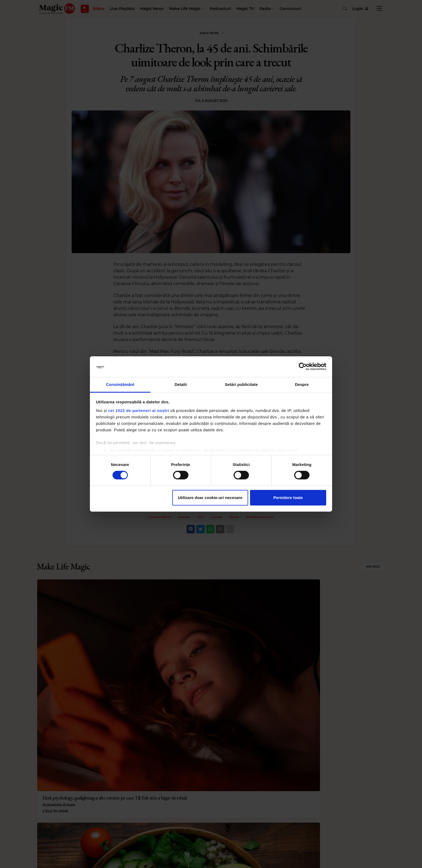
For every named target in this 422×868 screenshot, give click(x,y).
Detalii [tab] (181, 384)
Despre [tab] (302, 384)
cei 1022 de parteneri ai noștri (139, 410)
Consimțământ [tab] (120, 384)
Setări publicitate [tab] (241, 384)
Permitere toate (288, 498)
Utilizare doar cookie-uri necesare (210, 498)
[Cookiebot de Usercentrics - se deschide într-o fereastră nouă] (303, 367)
